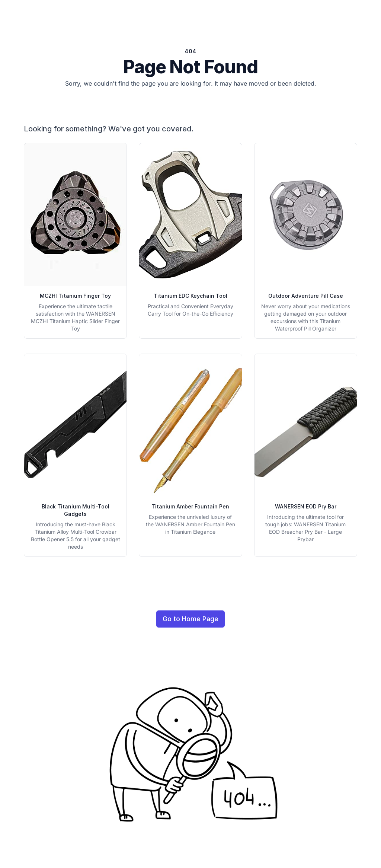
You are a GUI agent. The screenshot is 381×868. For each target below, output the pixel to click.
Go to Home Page (190, 619)
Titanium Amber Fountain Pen (190, 506)
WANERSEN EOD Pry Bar (306, 506)
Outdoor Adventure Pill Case (306, 296)
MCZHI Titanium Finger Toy (75, 296)
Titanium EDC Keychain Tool (190, 296)
